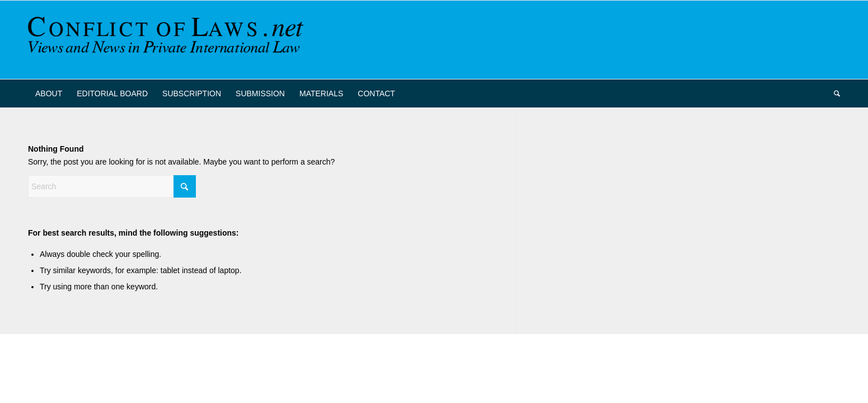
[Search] (833, 93)
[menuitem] (49, 93)
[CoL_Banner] (168, 40)
